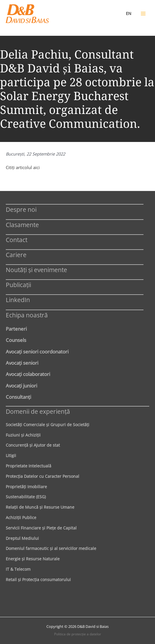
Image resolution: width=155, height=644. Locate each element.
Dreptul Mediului (22, 538)
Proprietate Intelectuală (29, 466)
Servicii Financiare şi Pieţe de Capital (41, 528)
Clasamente (22, 225)
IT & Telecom (18, 569)
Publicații (18, 285)
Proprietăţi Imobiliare (26, 487)
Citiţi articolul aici (23, 167)
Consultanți (18, 397)
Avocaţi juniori (21, 385)
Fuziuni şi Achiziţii (23, 435)
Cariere (16, 255)
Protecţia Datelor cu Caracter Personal (42, 476)
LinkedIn (18, 300)
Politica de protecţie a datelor (78, 634)
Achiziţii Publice (21, 517)
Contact (17, 240)
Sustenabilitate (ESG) (26, 497)
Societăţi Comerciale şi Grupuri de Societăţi (48, 425)
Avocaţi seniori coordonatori (37, 351)
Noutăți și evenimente (36, 270)
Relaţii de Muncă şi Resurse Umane (40, 507)
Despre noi (21, 209)
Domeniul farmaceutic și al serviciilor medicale (51, 548)
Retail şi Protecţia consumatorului (38, 580)
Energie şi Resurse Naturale (33, 559)
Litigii (11, 455)
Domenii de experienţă (38, 411)
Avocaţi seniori (22, 363)
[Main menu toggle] (143, 14)
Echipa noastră (27, 315)
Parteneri (16, 329)
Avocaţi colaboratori (28, 374)
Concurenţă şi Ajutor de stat (33, 445)
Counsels (16, 340)
